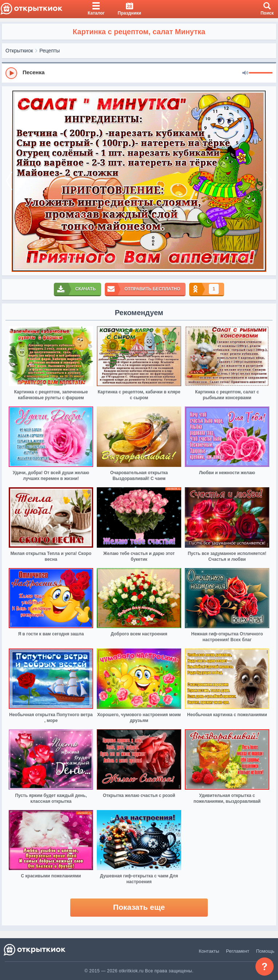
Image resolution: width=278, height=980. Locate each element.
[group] (139, 73)
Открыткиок (19, 51)
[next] (269, 181)
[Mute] (245, 73)
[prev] (9, 181)
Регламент (238, 951)
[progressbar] (261, 73)
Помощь (265, 951)
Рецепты (49, 51)
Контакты (209, 951)
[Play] (11, 73)
